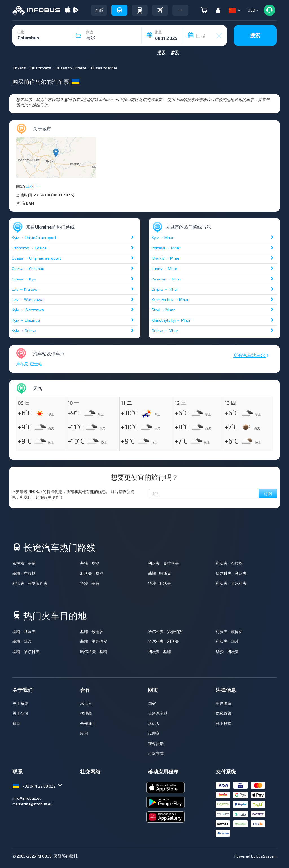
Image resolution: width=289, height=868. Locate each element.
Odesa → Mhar (165, 331)
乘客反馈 (156, 743)
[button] (180, 10)
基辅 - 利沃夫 (24, 631)
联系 (17, 771)
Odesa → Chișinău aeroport (36, 258)
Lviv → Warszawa (28, 300)
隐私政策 (224, 713)
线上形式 (224, 723)
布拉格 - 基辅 (24, 563)
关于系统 (20, 703)
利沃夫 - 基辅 (159, 651)
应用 (84, 733)
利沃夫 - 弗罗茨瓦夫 (30, 583)
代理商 (86, 713)
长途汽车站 (158, 713)
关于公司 (20, 713)
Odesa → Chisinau (28, 268)
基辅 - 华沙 (90, 563)
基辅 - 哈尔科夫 (26, 651)
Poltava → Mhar (166, 248)
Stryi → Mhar (163, 310)
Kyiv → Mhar (163, 237)
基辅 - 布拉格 (24, 573)
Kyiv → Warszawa (28, 310)
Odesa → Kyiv (24, 279)
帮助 (16, 723)
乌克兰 (32, 186)
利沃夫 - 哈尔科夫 (231, 583)
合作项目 (88, 723)
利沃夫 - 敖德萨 (229, 631)
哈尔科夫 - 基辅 (94, 651)
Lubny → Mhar (164, 268)
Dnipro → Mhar (165, 289)
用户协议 (224, 703)
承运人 (86, 703)
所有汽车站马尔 (251, 355)
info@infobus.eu (27, 798)
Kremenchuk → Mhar (170, 300)
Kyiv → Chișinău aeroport (34, 237)
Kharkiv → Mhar (166, 258)
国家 (152, 703)
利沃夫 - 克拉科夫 (163, 563)
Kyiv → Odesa (24, 331)
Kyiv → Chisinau (26, 320)
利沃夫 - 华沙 (92, 573)
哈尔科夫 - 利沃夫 (231, 573)
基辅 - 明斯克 (159, 573)
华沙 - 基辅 (90, 583)
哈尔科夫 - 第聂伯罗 (165, 631)
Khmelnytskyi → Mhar (171, 320)
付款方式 (156, 753)
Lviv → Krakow (25, 289)
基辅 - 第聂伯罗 (94, 641)
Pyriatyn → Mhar (166, 279)
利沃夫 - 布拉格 (229, 563)
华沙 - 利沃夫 (159, 583)
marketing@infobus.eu (32, 804)
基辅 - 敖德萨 (92, 631)
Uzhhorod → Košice (29, 248)
